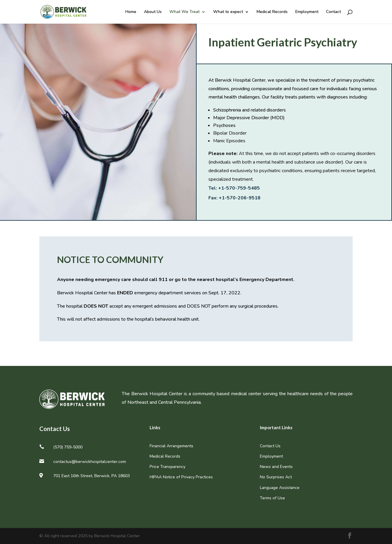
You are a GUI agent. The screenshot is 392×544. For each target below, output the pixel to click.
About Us (153, 12)
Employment (307, 12)
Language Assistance (280, 488)
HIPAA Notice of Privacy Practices (181, 477)
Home (131, 12)
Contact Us (270, 446)
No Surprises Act (276, 477)
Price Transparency (167, 467)
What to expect (228, 12)
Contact (333, 12)
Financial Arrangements (171, 446)
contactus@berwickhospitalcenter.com (90, 462)
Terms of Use (272, 498)
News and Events (276, 467)
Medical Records (272, 12)
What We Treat (184, 12)
